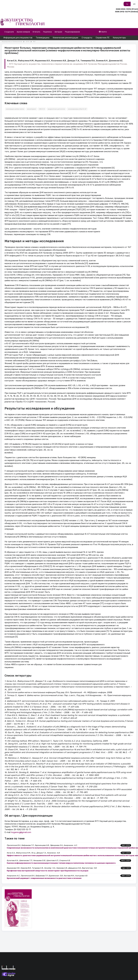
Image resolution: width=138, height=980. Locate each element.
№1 (34, 42)
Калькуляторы (119, 38)
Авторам (58, 32)
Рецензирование (72, 32)
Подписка (47, 32)
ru (127, 4)
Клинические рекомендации (65, 38)
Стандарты (87, 38)
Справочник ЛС (103, 38)
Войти (103, 32)
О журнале (9, 32)
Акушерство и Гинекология (12, 42)
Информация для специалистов (18, 38)
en (134, 4)
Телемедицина (43, 38)
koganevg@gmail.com (21, 832)
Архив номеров (23, 32)
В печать (37, 32)
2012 (28, 42)
